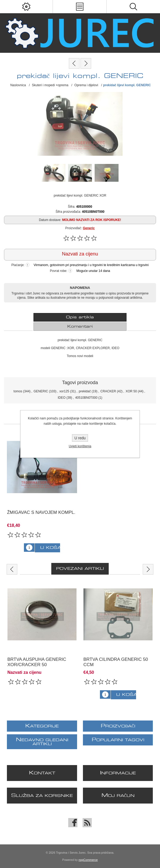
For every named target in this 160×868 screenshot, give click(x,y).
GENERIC (41, 391)
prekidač (85, 391)
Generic (89, 228)
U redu (80, 438)
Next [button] (148, 569)
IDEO (62, 398)
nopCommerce (88, 860)
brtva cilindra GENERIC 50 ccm (116, 662)
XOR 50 (131, 391)
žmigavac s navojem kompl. (41, 512)
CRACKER (108, 391)
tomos (18, 391)
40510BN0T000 (86, 398)
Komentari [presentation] (80, 327)
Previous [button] (12, 569)
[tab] (80, 317)
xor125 (64, 391)
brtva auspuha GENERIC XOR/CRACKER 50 (37, 662)
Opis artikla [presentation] (80, 317)
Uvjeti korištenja (80, 446)
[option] (42, 635)
